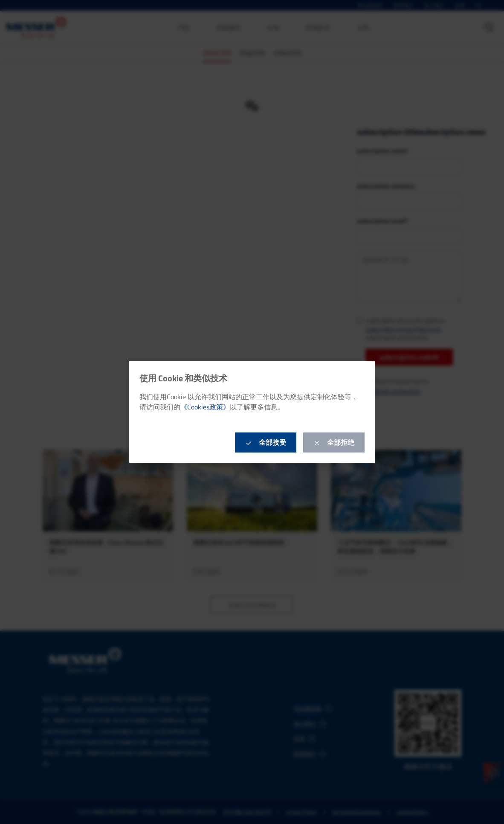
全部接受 (266, 442)
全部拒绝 (334, 442)
